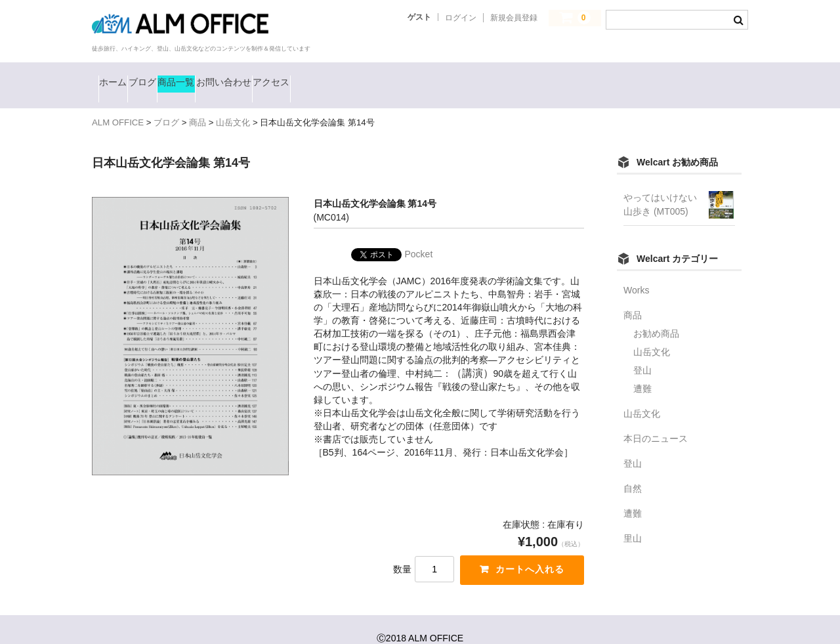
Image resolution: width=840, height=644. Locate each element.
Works (636, 271)
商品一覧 (248, 75)
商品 (633, 296)
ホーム (122, 75)
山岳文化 (652, 333)
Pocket (419, 235)
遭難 (642, 370)
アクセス (412, 75)
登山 (642, 351)
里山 (633, 519)
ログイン (461, 18)
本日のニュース (656, 419)
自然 (633, 469)
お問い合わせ (330, 75)
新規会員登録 (514, 18)
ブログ (182, 75)
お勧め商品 (656, 314)
